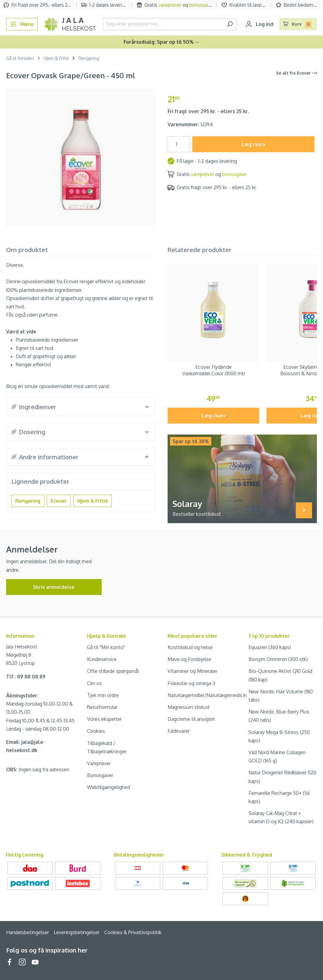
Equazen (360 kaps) (270, 647)
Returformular (102, 707)
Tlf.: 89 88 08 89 (26, 677)
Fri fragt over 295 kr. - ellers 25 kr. (208, 111)
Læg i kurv (254, 144)
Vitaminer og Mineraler (192, 671)
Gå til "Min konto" (106, 647)
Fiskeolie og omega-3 (191, 683)
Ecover (59, 501)
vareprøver (170, 5)
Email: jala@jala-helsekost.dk (25, 746)
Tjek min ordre (103, 695)
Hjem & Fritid (93, 501)
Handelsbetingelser (27, 932)
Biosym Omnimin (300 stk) (278, 659)
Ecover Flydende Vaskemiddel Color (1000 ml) (214, 370)
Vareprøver (99, 763)
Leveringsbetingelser (77, 932)
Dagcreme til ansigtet (191, 719)
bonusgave (201, 5)
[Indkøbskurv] (298, 24)
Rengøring (28, 501)
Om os (94, 683)
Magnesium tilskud (188, 707)
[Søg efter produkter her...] (163, 24)
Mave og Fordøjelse (189, 659)
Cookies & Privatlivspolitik (133, 932)
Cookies (96, 731)
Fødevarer (179, 731)
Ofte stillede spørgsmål (113, 671)
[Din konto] (259, 24)
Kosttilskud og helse (190, 647)
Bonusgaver (100, 775)
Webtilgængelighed (109, 787)
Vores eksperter (104, 719)
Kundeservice (102, 659)
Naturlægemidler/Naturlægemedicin (207, 695)
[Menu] (22, 24)
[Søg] (230, 24)
